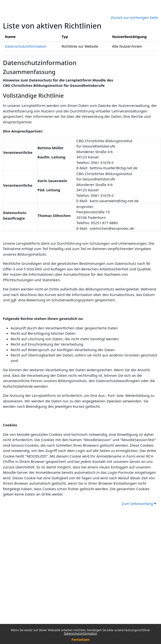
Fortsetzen (81, 640)
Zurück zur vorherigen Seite (134, 17)
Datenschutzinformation (80, 633)
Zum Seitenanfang (139, 503)
